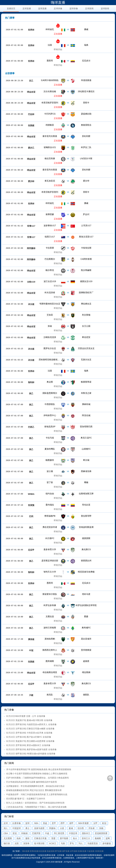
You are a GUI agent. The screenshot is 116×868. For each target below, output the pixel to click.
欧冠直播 (43, 851)
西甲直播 (58, 851)
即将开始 (58, 49)
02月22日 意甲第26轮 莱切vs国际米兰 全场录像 (28, 745)
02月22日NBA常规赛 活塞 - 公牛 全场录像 (26, 716)
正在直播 (58, 34)
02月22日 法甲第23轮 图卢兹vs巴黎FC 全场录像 (29, 737)
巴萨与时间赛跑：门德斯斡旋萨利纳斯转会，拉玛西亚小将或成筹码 (37, 778)
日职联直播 (99, 851)
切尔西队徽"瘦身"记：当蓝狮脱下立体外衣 (26, 799)
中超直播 (91, 851)
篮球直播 (42, 8)
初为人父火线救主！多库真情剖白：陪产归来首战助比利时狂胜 (35, 803)
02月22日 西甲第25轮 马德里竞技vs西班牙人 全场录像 (31, 724)
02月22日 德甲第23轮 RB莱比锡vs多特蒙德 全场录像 (31, 754)
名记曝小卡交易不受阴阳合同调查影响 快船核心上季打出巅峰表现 (37, 774)
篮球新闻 (105, 8)
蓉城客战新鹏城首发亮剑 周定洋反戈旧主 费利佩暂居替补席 (34, 790)
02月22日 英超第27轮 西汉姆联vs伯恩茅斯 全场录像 (30, 741)
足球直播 (27, 8)
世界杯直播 (34, 851)
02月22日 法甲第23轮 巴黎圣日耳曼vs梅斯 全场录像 (30, 729)
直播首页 (11, 8)
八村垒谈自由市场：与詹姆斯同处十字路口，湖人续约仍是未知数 (36, 807)
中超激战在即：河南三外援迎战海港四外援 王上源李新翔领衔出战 (37, 794)
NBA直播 (26, 851)
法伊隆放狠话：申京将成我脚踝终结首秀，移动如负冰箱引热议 (35, 786)
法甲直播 (73, 851)
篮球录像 (74, 8)
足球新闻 (89, 8)
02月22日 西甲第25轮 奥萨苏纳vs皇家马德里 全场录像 (31, 749)
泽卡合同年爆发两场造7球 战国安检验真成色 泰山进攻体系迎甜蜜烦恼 (39, 769)
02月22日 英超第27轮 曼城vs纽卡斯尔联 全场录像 (29, 720)
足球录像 (58, 8)
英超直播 (50, 851)
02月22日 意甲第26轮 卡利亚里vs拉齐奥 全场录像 (29, 733)
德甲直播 (66, 851)
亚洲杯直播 (82, 851)
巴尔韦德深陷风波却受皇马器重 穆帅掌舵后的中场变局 (31, 782)
